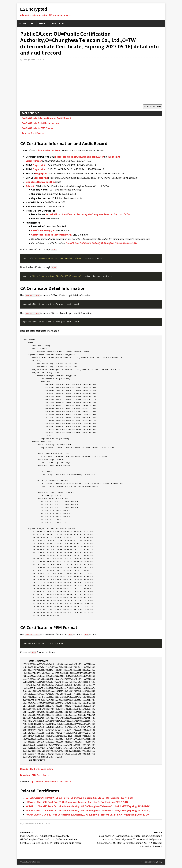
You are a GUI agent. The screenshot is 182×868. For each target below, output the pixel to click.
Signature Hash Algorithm (40, 182)
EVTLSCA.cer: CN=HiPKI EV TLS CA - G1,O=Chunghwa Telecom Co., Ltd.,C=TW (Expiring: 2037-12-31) (79, 798)
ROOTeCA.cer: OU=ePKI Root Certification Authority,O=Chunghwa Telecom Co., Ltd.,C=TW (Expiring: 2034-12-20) (88, 815)
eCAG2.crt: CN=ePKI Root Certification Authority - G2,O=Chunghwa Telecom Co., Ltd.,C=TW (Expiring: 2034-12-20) (88, 806)
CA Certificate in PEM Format (38, 128)
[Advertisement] (91, 82)
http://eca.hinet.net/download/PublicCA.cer (79, 157)
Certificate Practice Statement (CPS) (52, 235)
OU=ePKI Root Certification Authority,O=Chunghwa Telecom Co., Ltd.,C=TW (88, 214)
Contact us (146, 862)
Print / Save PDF (153, 106)
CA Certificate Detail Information (40, 123)
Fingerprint (39, 165)
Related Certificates (33, 133)
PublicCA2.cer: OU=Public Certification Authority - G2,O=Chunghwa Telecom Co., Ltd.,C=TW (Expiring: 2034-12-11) (88, 811)
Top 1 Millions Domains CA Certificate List (52, 782)
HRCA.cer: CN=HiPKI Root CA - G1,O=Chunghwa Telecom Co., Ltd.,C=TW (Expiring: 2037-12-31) (77, 802)
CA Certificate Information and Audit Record (46, 118)
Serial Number (34, 161)
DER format (114, 157)
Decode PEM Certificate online (37, 769)
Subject (30, 186)
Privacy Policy (157, 862)
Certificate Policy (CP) (43, 230)
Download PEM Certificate (35, 775)
